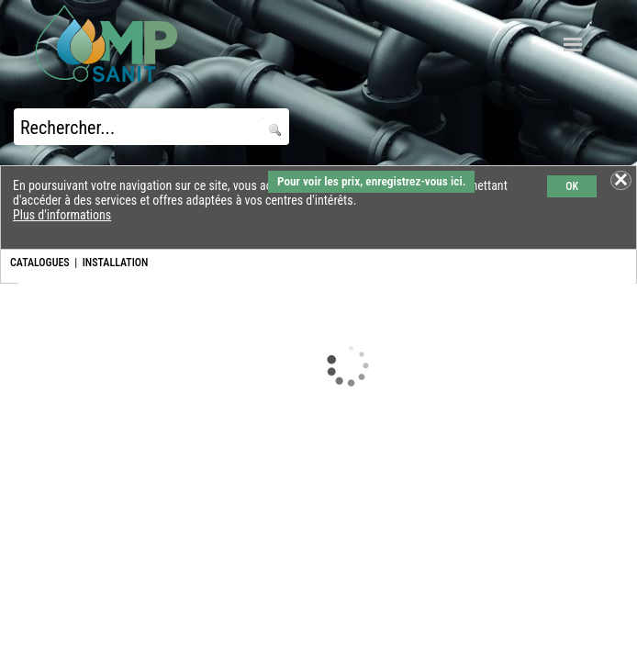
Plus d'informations (62, 215)
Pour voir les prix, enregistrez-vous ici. (371, 181)
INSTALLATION (116, 263)
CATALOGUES (40, 263)
